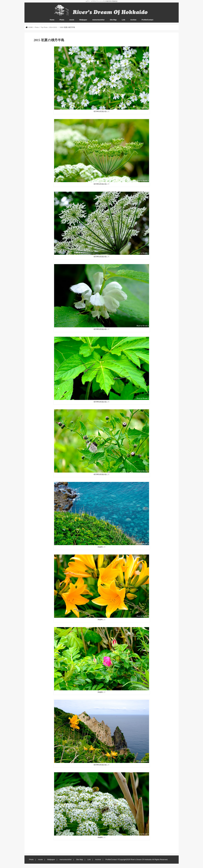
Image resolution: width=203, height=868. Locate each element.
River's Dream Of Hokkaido (141, 859)
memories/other (98, 20)
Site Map (113, 20)
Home (52, 20)
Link (123, 20)
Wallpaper (83, 20)
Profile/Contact (147, 20)
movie (72, 20)
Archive (133, 20)
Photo (62, 20)
